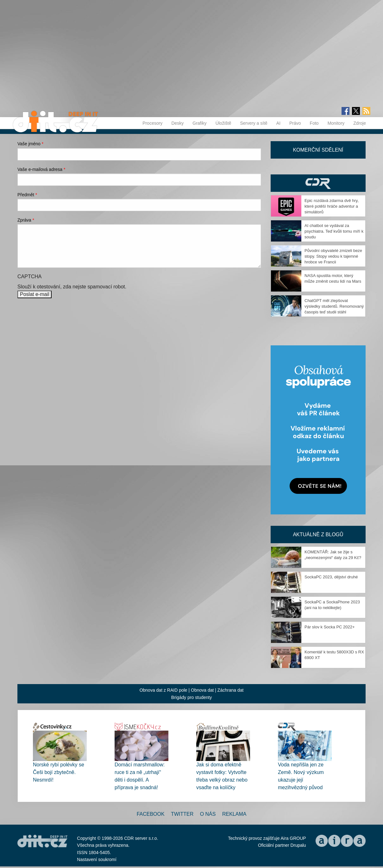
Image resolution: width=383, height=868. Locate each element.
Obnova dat (202, 690)
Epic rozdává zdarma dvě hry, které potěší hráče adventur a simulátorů (332, 206)
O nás (208, 814)
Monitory (336, 123)
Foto (314, 123)
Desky (177, 123)
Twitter (182, 814)
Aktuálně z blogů (318, 535)
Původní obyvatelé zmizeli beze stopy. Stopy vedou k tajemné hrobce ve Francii (333, 256)
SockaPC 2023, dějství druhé (331, 577)
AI (278, 123)
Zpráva (26, 220)
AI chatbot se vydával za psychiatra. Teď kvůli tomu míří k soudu (334, 231)
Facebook (151, 814)
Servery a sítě (254, 123)
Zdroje (360, 123)
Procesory (152, 123)
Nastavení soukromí (97, 859)
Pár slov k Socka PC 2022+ (330, 627)
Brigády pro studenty (191, 697)
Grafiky (199, 123)
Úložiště (223, 123)
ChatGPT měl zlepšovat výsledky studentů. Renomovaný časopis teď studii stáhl (334, 306)
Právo (295, 123)
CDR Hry (318, 183)
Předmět (27, 195)
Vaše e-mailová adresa (41, 169)
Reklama (234, 814)
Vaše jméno (30, 144)
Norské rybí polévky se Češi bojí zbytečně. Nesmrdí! (59, 772)
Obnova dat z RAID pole (163, 690)
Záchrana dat (231, 690)
